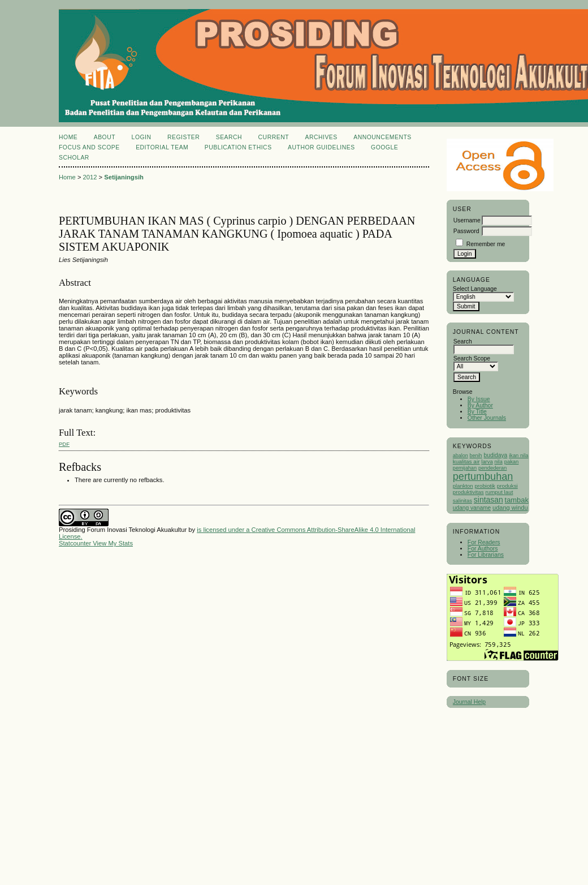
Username (467, 220)
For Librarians (486, 555)
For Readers (484, 542)
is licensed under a (224, 530)
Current (274, 137)
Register (183, 137)
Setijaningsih (124, 177)
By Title (477, 412)
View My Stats (113, 543)
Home (68, 137)
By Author (480, 405)
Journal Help (469, 702)
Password (466, 231)
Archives (321, 137)
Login (142, 137)
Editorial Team (162, 147)
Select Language (475, 289)
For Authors (483, 549)
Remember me (486, 244)
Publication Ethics (238, 147)
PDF (64, 444)
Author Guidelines (321, 147)
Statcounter (75, 543)
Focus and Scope (89, 147)
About (105, 137)
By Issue (479, 399)
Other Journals (487, 418)
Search (229, 137)
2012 (90, 177)
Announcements (382, 137)
